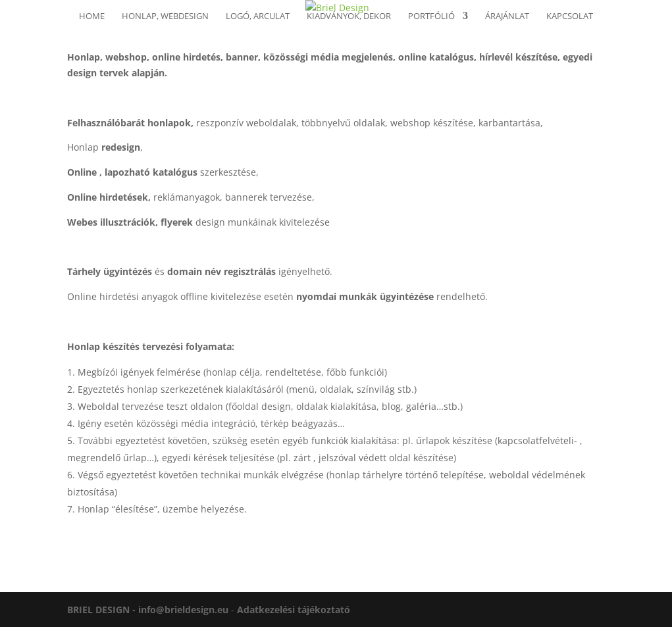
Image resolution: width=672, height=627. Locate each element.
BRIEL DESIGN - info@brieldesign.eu (148, 610)
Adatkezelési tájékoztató (294, 610)
